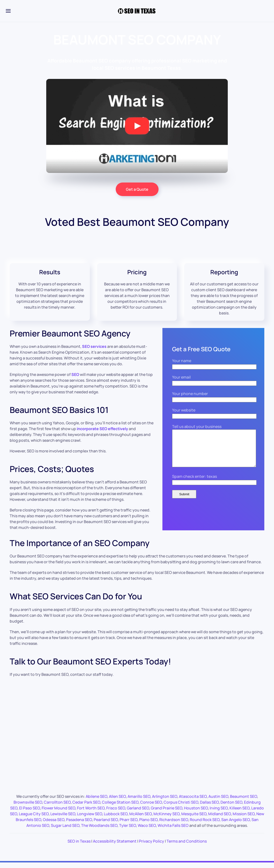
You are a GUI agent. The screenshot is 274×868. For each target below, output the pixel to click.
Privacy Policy (152, 845)
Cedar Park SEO (86, 807)
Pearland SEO (106, 824)
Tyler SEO (128, 830)
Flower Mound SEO (58, 812)
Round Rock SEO (205, 824)
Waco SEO (147, 830)
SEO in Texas (79, 845)
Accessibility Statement (115, 845)
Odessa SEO (54, 824)
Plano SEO (148, 824)
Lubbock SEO (116, 818)
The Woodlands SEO (99, 830)
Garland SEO (138, 812)
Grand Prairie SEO (167, 812)
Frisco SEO (116, 812)
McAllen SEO (141, 818)
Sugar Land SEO (65, 830)
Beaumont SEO (244, 801)
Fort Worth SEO (91, 812)
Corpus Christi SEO (181, 807)
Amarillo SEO (139, 801)
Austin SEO (218, 801)
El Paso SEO (30, 812)
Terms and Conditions (187, 845)
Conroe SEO (151, 807)
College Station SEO (120, 807)
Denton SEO (231, 807)
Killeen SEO (240, 812)
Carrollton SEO (57, 807)
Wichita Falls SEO (173, 830)
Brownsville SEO (28, 807)
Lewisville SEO (63, 818)
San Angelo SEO (236, 824)
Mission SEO (244, 818)
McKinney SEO (167, 818)
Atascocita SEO (193, 801)
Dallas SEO (209, 807)
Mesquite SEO (194, 818)
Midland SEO (220, 818)
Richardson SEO (174, 824)
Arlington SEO (165, 801)
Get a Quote (137, 189)
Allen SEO (117, 801)
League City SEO (34, 818)
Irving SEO (219, 812)
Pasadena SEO (79, 824)
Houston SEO (196, 812)
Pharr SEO (129, 824)
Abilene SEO (96, 801)
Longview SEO (90, 818)
